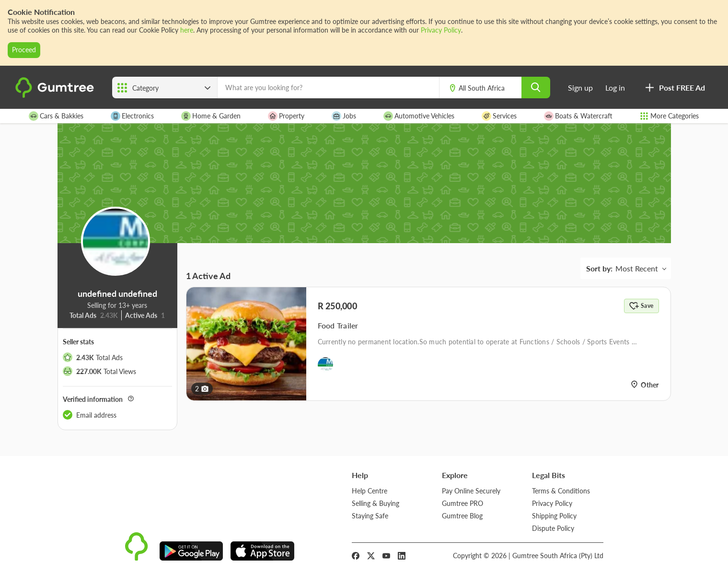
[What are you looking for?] (328, 88)
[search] (536, 88)
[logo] (56, 96)
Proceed (24, 50)
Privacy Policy (441, 30)
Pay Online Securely (471, 491)
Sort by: (599, 268)
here (187, 30)
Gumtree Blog (462, 516)
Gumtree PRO (462, 503)
